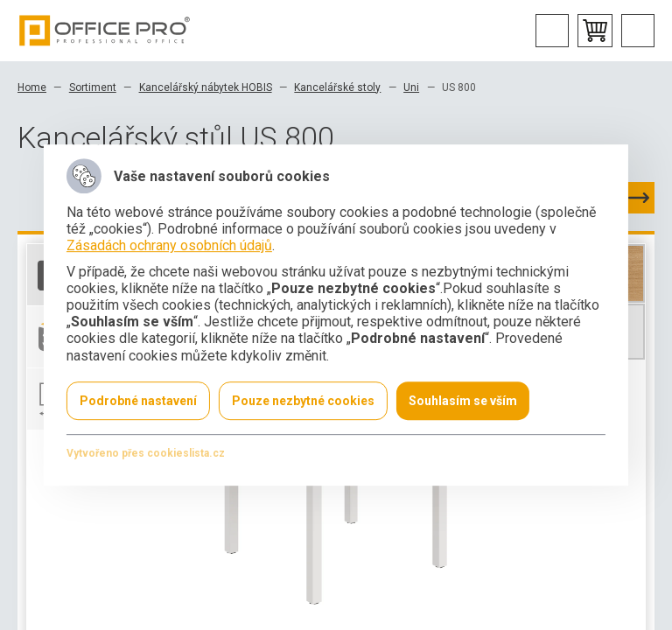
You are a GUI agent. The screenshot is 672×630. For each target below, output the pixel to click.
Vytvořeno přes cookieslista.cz (146, 453)
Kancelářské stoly (337, 87)
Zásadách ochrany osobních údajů (169, 246)
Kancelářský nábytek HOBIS (206, 87)
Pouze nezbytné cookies (303, 401)
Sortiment (93, 87)
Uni (411, 87)
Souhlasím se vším (463, 401)
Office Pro (105, 31)
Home (32, 87)
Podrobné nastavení (138, 401)
